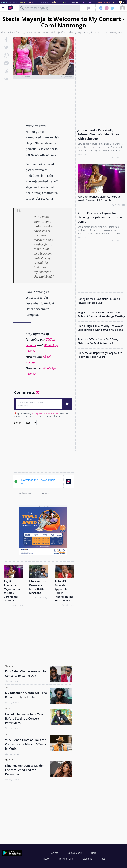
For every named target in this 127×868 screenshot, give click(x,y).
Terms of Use (66, 859)
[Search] (22, 8)
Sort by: (18, 423)
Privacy (46, 859)
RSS (103, 859)
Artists (55, 853)
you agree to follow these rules (46, 413)
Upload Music (75, 853)
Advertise (87, 859)
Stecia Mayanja (42, 493)
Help (94, 853)
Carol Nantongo (25, 493)
